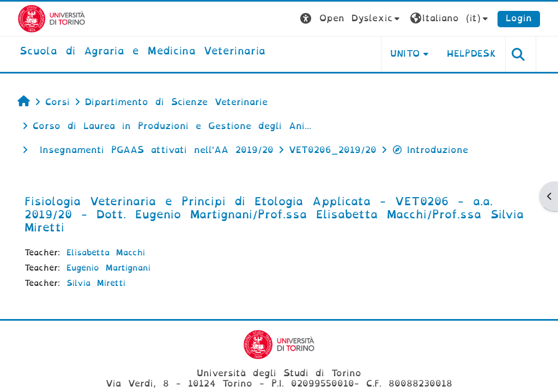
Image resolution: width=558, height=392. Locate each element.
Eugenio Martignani (108, 268)
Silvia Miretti (96, 283)
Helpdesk (472, 54)
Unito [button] (405, 54)
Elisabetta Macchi (106, 253)
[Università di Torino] (51, 18)
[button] (351, 19)
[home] (142, 52)
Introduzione (430, 150)
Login (519, 18)
